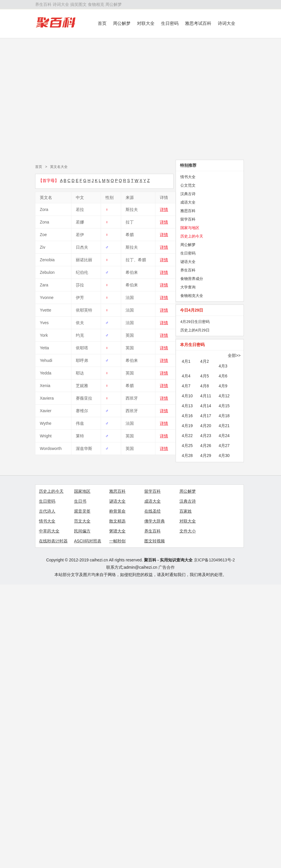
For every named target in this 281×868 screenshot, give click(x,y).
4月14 (206, 406)
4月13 (187, 406)
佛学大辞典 (155, 521)
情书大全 (188, 177)
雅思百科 (188, 211)
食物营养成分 (192, 279)
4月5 (205, 376)
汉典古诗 (188, 194)
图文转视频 (155, 541)
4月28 (187, 456)
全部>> (234, 355)
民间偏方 (82, 531)
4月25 (187, 446)
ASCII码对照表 (88, 541)
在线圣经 (153, 511)
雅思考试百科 (198, 23)
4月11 (206, 396)
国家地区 (82, 491)
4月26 (206, 446)
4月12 (224, 396)
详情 (164, 209)
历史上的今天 (192, 236)
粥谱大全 (117, 531)
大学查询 (188, 287)
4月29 (206, 456)
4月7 (186, 386)
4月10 (187, 396)
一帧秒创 (117, 541)
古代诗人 (47, 511)
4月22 (187, 436)
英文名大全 (59, 167)
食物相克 (96, 4)
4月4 (186, 376)
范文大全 (82, 521)
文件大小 (188, 531)
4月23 (206, 436)
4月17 (206, 416)
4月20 (206, 426)
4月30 (224, 456)
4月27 (224, 446)
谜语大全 (188, 262)
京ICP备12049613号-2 (214, 560)
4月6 (223, 376)
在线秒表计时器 (53, 541)
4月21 (224, 426)
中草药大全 (49, 531)
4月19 (187, 426)
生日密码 (170, 23)
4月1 (186, 361)
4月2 (205, 361)
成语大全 (188, 202)
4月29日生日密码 (195, 322)
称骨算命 (117, 511)
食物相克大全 (192, 296)
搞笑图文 (78, 4)
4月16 (187, 416)
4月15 (224, 406)
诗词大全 (61, 4)
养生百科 (43, 4)
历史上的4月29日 (195, 330)
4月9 (223, 386)
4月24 (224, 436)
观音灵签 (82, 511)
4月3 (223, 366)
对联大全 (146, 23)
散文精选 (117, 521)
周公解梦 (114, 4)
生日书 (80, 501)
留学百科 (188, 219)
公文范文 (188, 185)
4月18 (224, 416)
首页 (102, 23)
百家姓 (186, 511)
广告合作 (167, 567)
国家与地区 (190, 228)
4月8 (205, 386)
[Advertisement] (55, 99)
